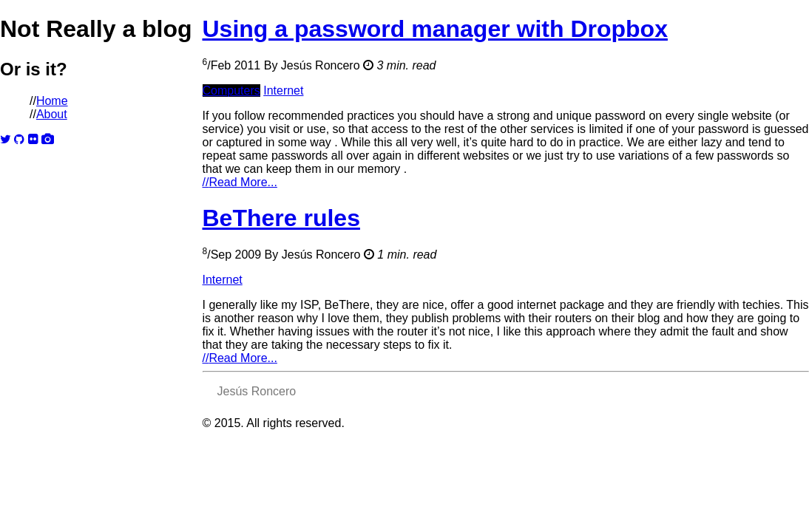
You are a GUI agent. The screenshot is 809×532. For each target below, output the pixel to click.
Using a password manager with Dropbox (435, 29)
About (52, 114)
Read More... (240, 182)
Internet (283, 91)
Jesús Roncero (321, 65)
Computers (231, 91)
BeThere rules (281, 218)
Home (52, 101)
